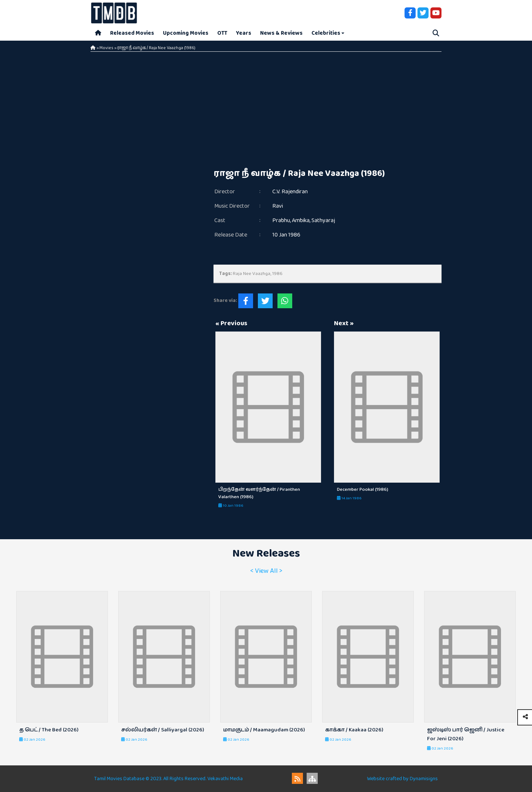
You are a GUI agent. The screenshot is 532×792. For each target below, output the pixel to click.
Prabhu (281, 220)
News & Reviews (281, 33)
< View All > (266, 571)
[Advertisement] (328, 111)
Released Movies (132, 33)
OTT (222, 33)
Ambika (301, 220)
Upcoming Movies (186, 33)
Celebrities (326, 33)
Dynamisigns (424, 779)
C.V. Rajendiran (290, 192)
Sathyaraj (323, 220)
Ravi (278, 206)
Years (244, 33)
